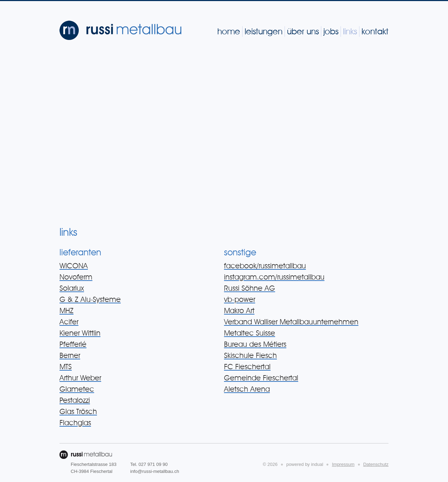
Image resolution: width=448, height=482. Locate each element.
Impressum (343, 464)
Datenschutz (376, 464)
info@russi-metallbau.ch (155, 471)
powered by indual (305, 464)
